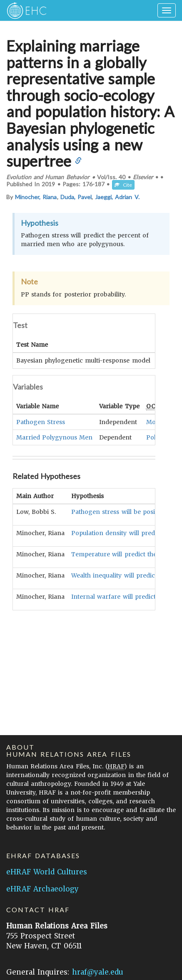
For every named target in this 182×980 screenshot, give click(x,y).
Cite (123, 185)
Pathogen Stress (41, 422)
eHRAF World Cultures (47, 872)
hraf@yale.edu (98, 972)
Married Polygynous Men (54, 437)
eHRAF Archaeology (42, 889)
